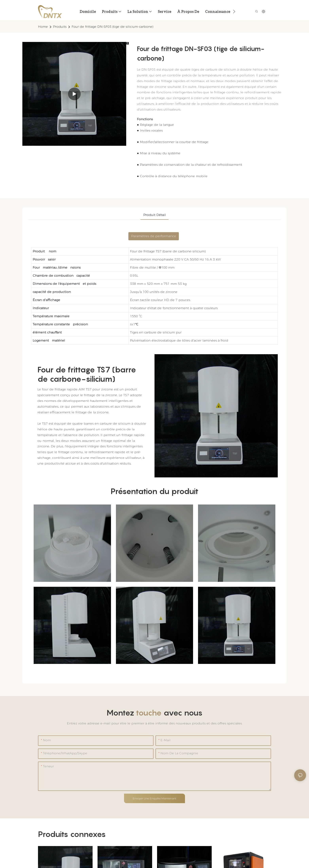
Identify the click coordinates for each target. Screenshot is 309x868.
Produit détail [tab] (154, 215)
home (43, 27)
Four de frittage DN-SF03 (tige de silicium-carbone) (112, 27)
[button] (234, 11)
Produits (60, 27)
